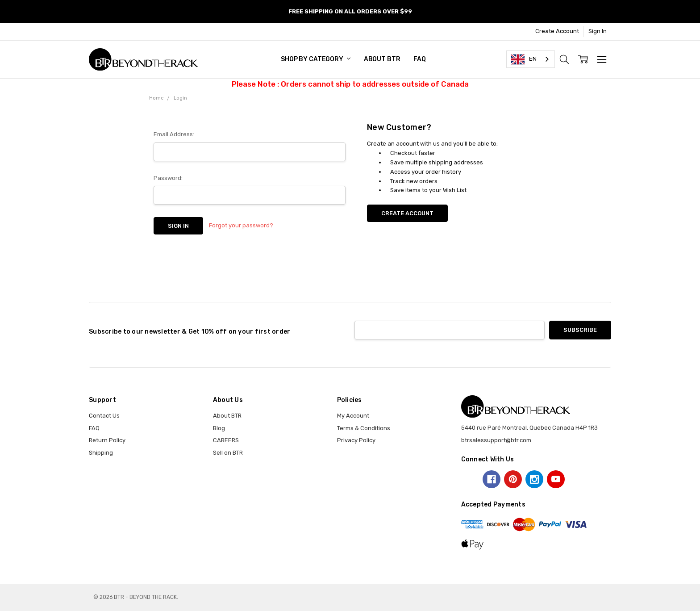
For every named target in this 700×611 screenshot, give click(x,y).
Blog (219, 428)
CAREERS (226, 440)
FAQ (420, 59)
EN (524, 59)
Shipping (101, 453)
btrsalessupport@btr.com (496, 440)
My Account (353, 416)
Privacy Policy (356, 440)
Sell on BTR (228, 453)
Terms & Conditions (364, 428)
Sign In (598, 31)
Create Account (557, 31)
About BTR (382, 59)
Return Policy (107, 440)
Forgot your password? (241, 225)
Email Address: (174, 134)
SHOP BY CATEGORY (316, 59)
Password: (168, 178)
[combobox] (531, 59)
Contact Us (104, 416)
